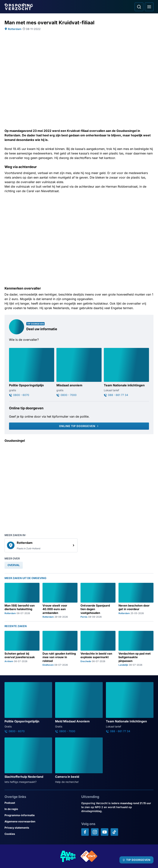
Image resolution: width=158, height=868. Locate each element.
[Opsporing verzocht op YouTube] (105, 832)
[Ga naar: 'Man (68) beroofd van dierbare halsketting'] (22, 601)
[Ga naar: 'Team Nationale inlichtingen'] (126, 372)
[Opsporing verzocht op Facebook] (85, 832)
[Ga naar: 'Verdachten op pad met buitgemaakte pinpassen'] (136, 649)
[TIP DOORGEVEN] (136, 860)
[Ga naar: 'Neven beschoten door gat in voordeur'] (136, 601)
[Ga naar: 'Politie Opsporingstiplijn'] (32, 372)
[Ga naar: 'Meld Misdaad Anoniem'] (79, 708)
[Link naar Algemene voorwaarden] (41, 821)
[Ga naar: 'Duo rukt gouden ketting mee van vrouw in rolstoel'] (60, 649)
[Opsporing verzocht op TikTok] (114, 832)
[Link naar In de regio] (41, 809)
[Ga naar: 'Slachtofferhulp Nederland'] (28, 761)
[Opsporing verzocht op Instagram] (95, 832)
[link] (41, 545)
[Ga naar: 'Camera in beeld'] (79, 761)
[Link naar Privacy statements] (41, 828)
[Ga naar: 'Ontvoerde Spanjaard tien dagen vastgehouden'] (98, 601)
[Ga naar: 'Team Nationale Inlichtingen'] (130, 708)
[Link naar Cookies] (41, 834)
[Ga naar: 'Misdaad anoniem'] (79, 372)
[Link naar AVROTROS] (68, 856)
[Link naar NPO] (89, 856)
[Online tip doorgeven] (79, 426)
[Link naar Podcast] (41, 803)
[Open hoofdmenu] (149, 7)
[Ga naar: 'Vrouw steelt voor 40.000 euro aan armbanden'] (60, 601)
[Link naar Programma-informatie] (41, 815)
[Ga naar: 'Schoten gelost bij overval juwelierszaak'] (22, 649)
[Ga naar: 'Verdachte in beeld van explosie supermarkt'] (98, 649)
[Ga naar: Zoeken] (139, 7)
